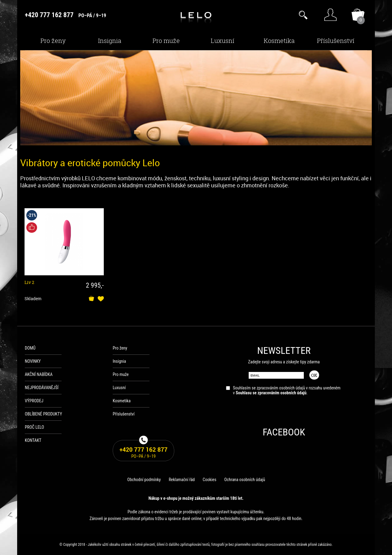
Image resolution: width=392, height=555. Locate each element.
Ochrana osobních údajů (245, 480)
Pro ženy (53, 41)
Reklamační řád (182, 480)
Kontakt (33, 440)
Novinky (33, 361)
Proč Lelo (34, 427)
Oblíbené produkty (43, 414)
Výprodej (34, 401)
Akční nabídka (39, 374)
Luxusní (222, 41)
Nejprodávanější (42, 388)
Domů (30, 348)
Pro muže (166, 41)
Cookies (209, 480)
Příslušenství (336, 41)
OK (314, 375)
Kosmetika (279, 41)
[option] (196, 98)
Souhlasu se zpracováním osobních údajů (271, 393)
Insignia (110, 41)
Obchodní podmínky (144, 480)
